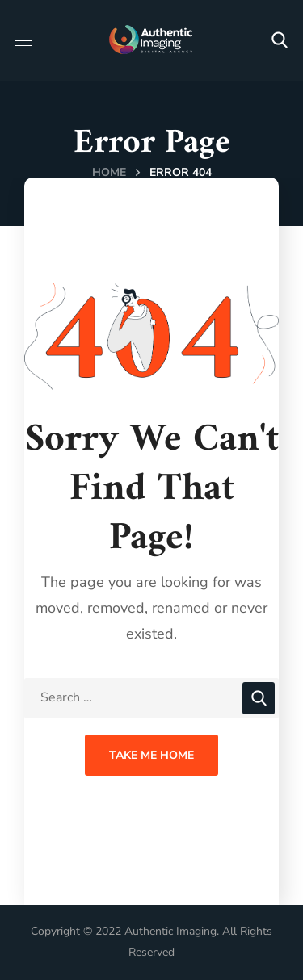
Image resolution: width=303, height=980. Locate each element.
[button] (280, 40)
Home (109, 172)
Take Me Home (151, 755)
